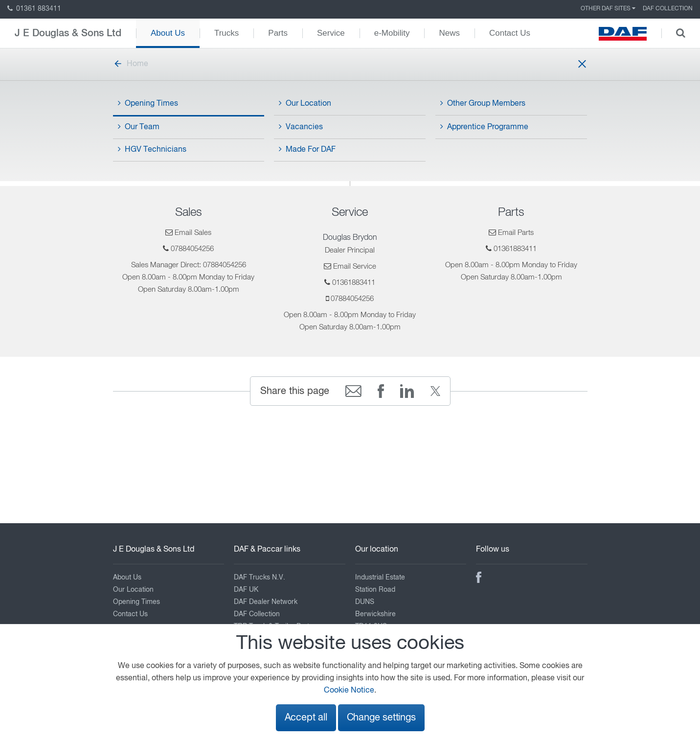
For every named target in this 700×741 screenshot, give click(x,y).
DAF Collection (668, 9)
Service (331, 33)
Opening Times (148, 103)
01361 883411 (34, 9)
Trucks (226, 33)
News (449, 33)
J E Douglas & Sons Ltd (68, 33)
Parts (278, 33)
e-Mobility (392, 33)
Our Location (305, 103)
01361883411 (354, 283)
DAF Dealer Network (266, 602)
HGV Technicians (152, 149)
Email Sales (193, 233)
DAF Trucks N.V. (260, 578)
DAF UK (246, 590)
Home (131, 64)
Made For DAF (307, 149)
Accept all (306, 718)
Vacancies (301, 127)
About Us (168, 33)
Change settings (381, 718)
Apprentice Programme (484, 127)
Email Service (355, 266)
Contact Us (510, 33)
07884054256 (192, 249)
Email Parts (516, 233)
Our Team (139, 127)
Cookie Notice (349, 691)
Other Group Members (483, 103)
